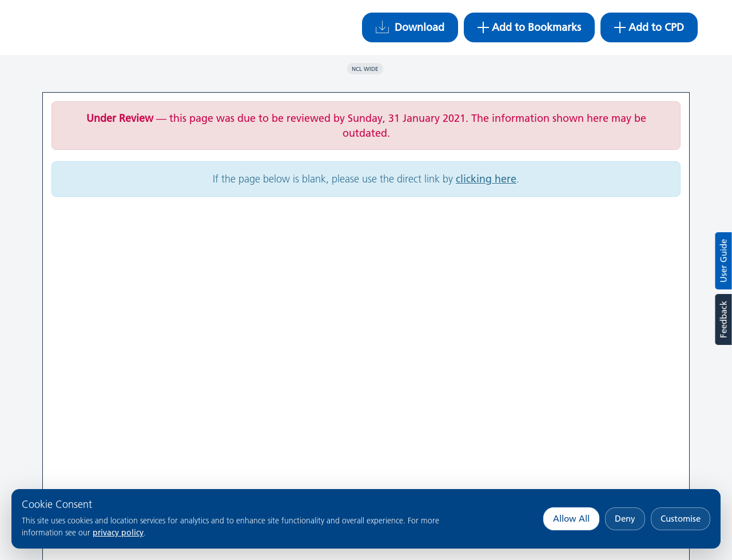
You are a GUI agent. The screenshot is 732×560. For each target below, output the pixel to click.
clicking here (486, 179)
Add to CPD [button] (649, 27)
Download (410, 27)
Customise (681, 519)
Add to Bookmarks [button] (529, 27)
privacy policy (118, 533)
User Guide (724, 261)
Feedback (723, 319)
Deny (625, 519)
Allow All (571, 519)
